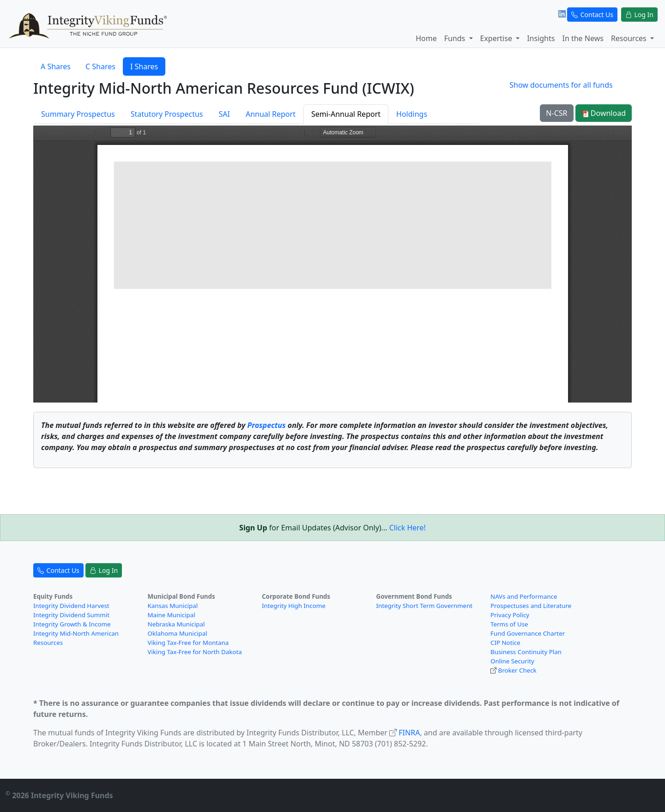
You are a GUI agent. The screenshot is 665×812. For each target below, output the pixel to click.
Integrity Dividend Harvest (71, 606)
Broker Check (517, 670)
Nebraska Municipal (176, 624)
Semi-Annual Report (346, 114)
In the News (583, 38)
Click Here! (408, 528)
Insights (541, 38)
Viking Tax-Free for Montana (188, 643)
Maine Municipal (172, 615)
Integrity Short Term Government (425, 606)
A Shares (56, 66)
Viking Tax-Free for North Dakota (195, 652)
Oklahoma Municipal (178, 633)
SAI (224, 114)
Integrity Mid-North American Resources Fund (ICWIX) (224, 88)
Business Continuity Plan (526, 652)
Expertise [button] (497, 38)
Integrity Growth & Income (72, 624)
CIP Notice (505, 643)
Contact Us (592, 15)
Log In (639, 15)
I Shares (144, 66)
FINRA (409, 733)
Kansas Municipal (173, 606)
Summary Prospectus (78, 114)
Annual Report (271, 114)
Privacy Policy (510, 615)
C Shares (100, 66)
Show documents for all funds (561, 85)
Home (426, 38)
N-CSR (556, 113)
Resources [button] (630, 38)
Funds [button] (456, 38)
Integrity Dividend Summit (71, 615)
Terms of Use (509, 624)
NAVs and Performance (524, 596)
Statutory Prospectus (167, 114)
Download (604, 113)
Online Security (512, 661)
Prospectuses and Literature (531, 606)
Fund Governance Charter (528, 633)
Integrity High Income (294, 606)
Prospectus (266, 425)
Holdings (412, 114)
